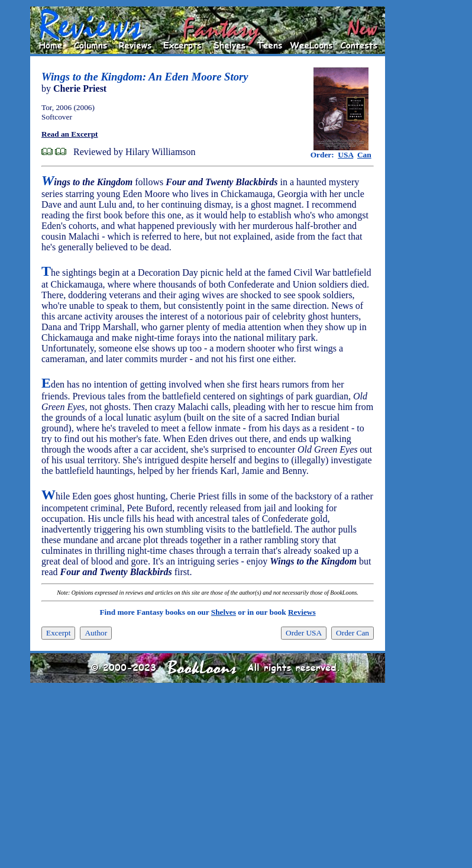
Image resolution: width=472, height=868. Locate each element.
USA (345, 155)
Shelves (224, 612)
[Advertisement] (423, 184)
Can (364, 155)
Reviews (302, 612)
